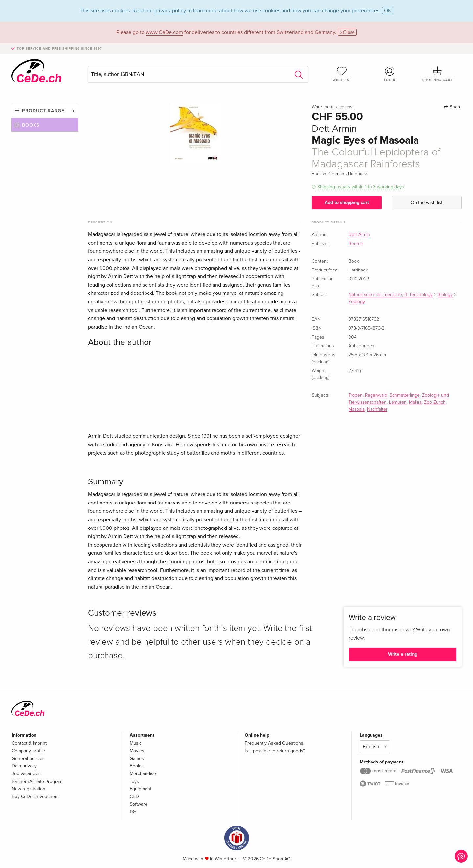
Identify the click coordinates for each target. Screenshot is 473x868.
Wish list (342, 74)
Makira (415, 402)
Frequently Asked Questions (274, 743)
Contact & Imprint (29, 743)
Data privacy (24, 766)
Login (390, 74)
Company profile (28, 751)
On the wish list (427, 203)
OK (388, 11)
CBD (134, 797)
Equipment (141, 789)
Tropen (356, 395)
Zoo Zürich (435, 402)
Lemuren (398, 402)
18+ (133, 812)
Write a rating (403, 654)
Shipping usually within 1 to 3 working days (361, 187)
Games (137, 758)
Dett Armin (359, 235)
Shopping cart (438, 74)
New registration (29, 789)
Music (136, 743)
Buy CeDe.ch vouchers (35, 797)
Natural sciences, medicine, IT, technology (391, 295)
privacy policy (170, 11)
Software (139, 804)
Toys (134, 781)
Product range (43, 111)
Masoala (357, 409)
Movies (137, 751)
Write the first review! (333, 107)
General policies (28, 758)
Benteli (356, 244)
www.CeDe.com (164, 32)
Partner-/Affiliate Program (37, 781)
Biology (445, 295)
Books (31, 125)
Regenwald (376, 395)
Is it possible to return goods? (275, 751)
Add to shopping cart (347, 203)
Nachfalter (377, 409)
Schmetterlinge (405, 395)
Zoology (357, 302)
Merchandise (143, 774)
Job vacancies (26, 774)
